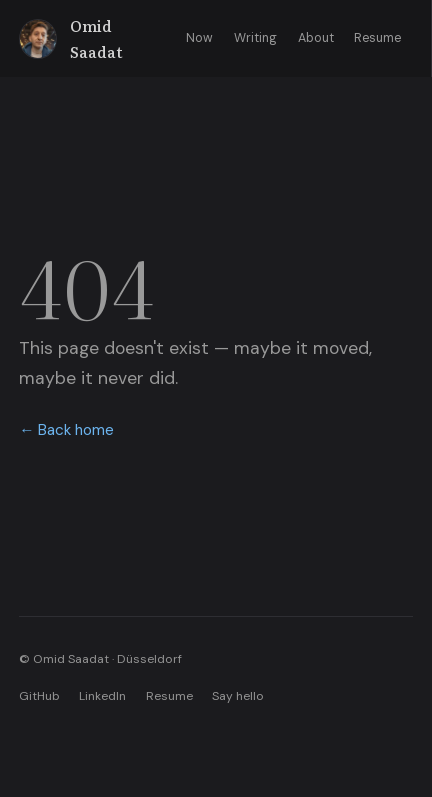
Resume (377, 38)
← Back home (66, 430)
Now (199, 38)
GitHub (39, 696)
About (316, 38)
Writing (255, 38)
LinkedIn (102, 696)
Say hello (238, 696)
